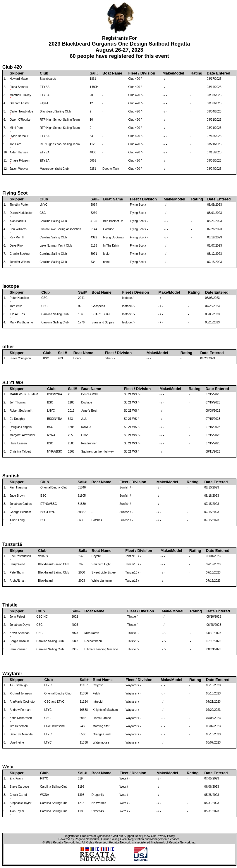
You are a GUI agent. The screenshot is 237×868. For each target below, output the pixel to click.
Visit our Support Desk (127, 836)
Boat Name (112, 73)
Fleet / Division (142, 73)
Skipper (17, 73)
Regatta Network (64, 842)
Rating (196, 73)
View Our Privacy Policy (159, 836)
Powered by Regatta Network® (79, 839)
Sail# (94, 73)
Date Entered (219, 73)
